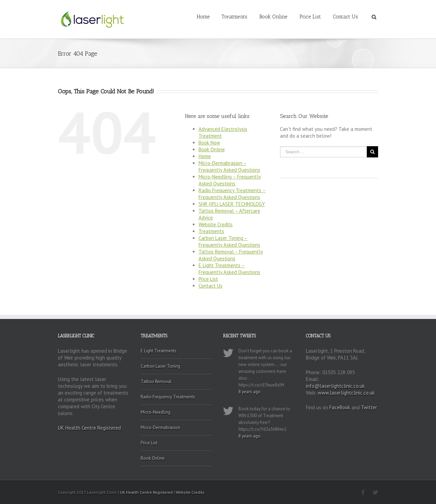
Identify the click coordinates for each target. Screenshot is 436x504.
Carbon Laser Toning (160, 366)
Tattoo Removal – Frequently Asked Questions (231, 255)
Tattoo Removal (156, 381)
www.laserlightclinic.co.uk (346, 393)
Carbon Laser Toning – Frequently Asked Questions (229, 241)
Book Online (273, 17)
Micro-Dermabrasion (160, 427)
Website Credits (216, 224)
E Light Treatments (159, 351)
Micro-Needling (155, 412)
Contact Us (345, 17)
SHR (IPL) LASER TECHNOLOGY (232, 204)
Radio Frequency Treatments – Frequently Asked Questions (232, 194)
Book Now (209, 143)
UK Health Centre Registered (89, 428)
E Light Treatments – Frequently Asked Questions (229, 269)
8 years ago (250, 392)
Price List (310, 17)
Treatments (235, 17)
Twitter (369, 407)
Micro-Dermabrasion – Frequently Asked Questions (229, 166)
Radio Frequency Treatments (168, 397)
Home (203, 17)
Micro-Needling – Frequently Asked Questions (230, 180)
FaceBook (340, 407)
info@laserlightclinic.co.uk (335, 386)
